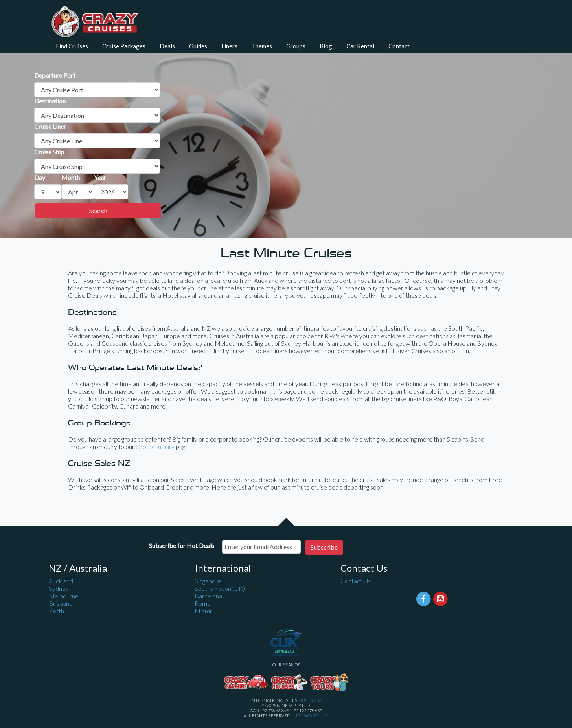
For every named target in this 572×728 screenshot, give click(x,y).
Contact (399, 46)
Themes (262, 46)
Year (100, 177)
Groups (296, 46)
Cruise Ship (49, 152)
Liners (229, 46)
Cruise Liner (50, 126)
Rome (203, 603)
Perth (56, 611)
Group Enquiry (155, 447)
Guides (198, 46)
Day (40, 177)
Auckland (61, 581)
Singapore (208, 581)
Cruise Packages (124, 46)
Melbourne (64, 596)
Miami (203, 611)
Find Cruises (72, 46)
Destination (50, 101)
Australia (311, 700)
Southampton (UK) (220, 588)
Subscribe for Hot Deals (182, 546)
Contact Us (356, 581)
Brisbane (61, 603)
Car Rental (360, 46)
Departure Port (55, 75)
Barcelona (208, 596)
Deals (167, 46)
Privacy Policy (312, 716)
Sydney (59, 588)
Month (71, 177)
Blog (326, 46)
